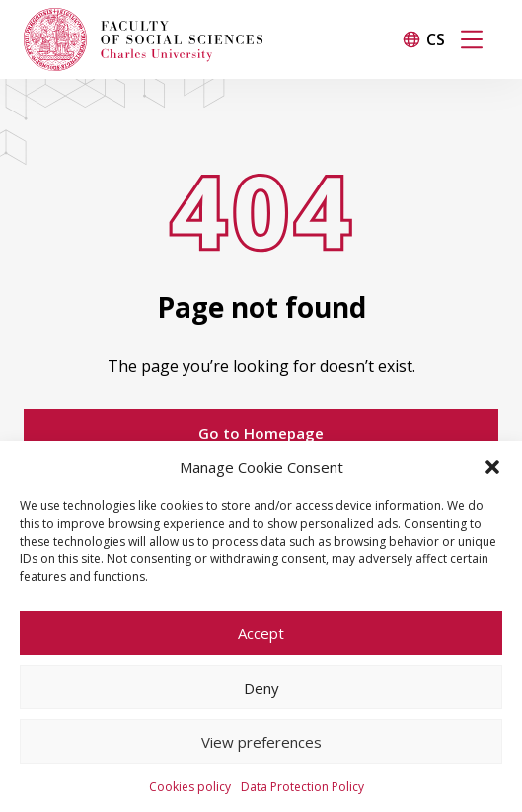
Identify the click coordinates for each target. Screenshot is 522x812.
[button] (492, 467)
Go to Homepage (261, 433)
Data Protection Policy (302, 787)
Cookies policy (190, 787)
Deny (261, 688)
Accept (261, 633)
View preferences (261, 742)
